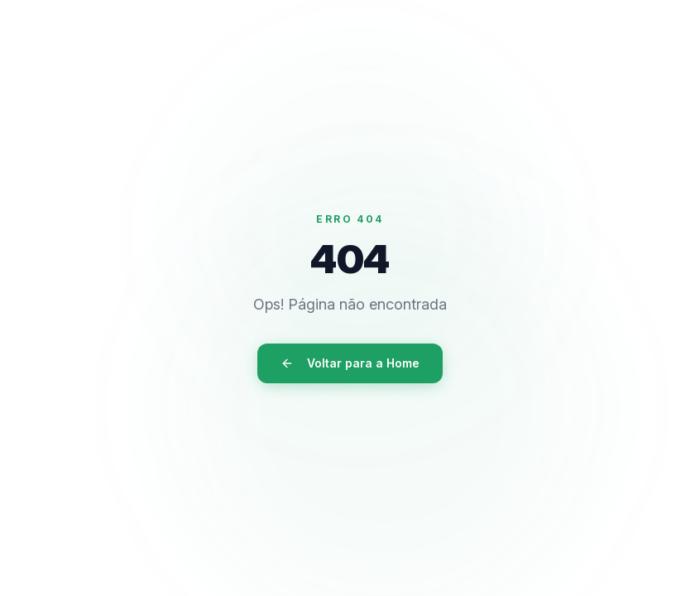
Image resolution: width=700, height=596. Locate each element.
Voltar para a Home (350, 363)
